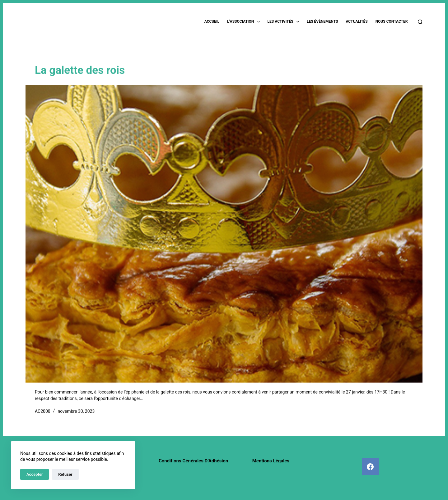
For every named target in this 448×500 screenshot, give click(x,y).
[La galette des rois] (224, 234)
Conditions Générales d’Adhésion (193, 461)
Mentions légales (271, 461)
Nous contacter (392, 21)
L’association (245, 22)
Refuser (65, 474)
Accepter (35, 474)
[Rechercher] (420, 22)
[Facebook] (370, 467)
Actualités (357, 21)
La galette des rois (80, 71)
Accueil (212, 21)
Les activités (285, 22)
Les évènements (322, 21)
